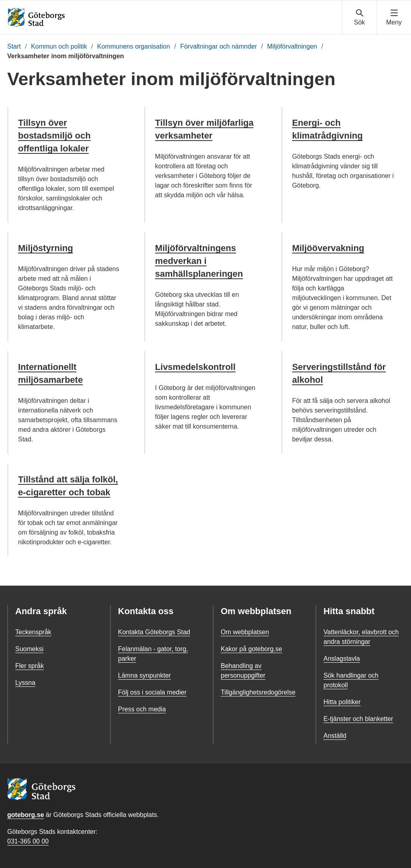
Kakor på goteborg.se (251, 649)
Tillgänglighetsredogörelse (258, 692)
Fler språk (30, 666)
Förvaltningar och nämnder (219, 46)
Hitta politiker (342, 702)
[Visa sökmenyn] (359, 18)
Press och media (142, 709)
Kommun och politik (59, 46)
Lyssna (25, 683)
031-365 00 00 (28, 841)
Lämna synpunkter (144, 675)
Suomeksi (29, 649)
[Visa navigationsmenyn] (394, 18)
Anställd (335, 736)
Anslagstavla (342, 659)
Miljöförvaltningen (292, 46)
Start (14, 46)
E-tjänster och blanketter (358, 719)
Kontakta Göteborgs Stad (154, 632)
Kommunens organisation (133, 46)
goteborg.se (26, 815)
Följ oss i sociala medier (152, 692)
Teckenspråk (33, 632)
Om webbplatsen (245, 632)
